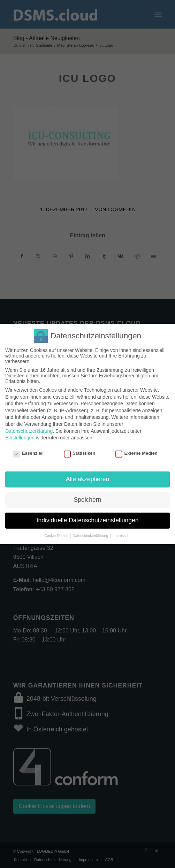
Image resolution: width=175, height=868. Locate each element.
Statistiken (80, 451)
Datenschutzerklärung (29, 429)
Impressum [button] (122, 533)
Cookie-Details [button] (57, 533)
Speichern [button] (88, 498)
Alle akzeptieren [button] (88, 477)
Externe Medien (136, 451)
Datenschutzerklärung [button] (91, 533)
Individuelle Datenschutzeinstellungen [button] (88, 518)
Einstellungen (20, 436)
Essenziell (28, 451)
